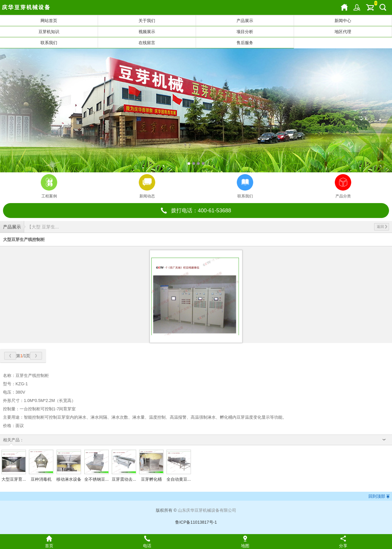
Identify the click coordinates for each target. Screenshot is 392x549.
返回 (382, 227)
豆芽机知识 (49, 32)
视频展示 (147, 32)
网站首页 (49, 21)
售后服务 (245, 43)
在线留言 (147, 43)
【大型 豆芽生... (43, 227)
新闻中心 (343, 21)
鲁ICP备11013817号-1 (196, 522)
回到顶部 (377, 496)
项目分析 (245, 32)
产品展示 (245, 21)
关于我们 (147, 21)
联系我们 (49, 43)
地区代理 (343, 32)
